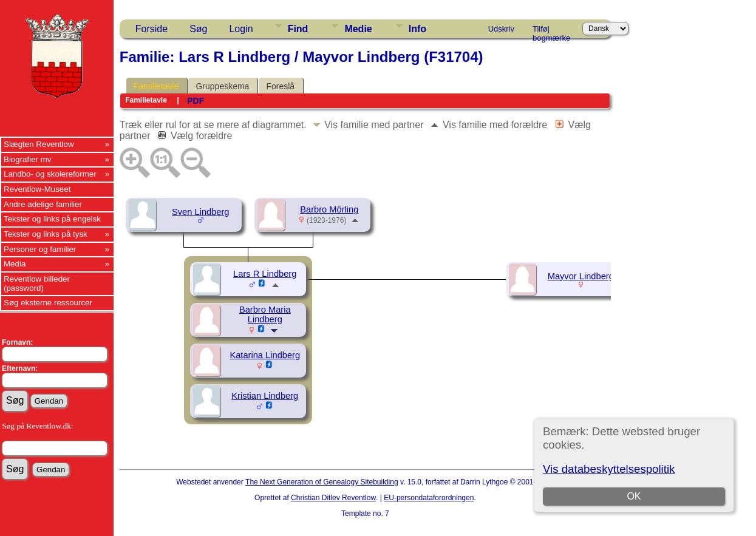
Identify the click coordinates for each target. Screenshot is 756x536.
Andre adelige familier (43, 204)
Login (241, 29)
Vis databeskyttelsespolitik (609, 469)
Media (15, 264)
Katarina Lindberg (265, 355)
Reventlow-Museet (37, 189)
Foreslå (280, 86)
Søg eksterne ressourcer (48, 303)
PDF (196, 101)
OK (634, 496)
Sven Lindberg (201, 212)
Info (417, 29)
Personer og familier (40, 249)
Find (298, 29)
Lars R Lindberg (265, 274)
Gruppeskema (222, 86)
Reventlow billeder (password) (37, 283)
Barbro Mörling (329, 209)
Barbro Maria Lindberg (265, 314)
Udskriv (501, 29)
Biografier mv (28, 159)
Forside (152, 29)
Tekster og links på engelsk (52, 219)
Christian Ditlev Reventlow (333, 498)
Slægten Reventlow (39, 144)
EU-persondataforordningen (429, 498)
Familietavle (156, 86)
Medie (358, 29)
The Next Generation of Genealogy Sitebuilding (322, 482)
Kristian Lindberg (265, 396)
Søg (198, 29)
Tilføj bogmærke (551, 31)
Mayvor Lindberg (581, 276)
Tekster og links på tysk (46, 234)
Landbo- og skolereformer (50, 174)
